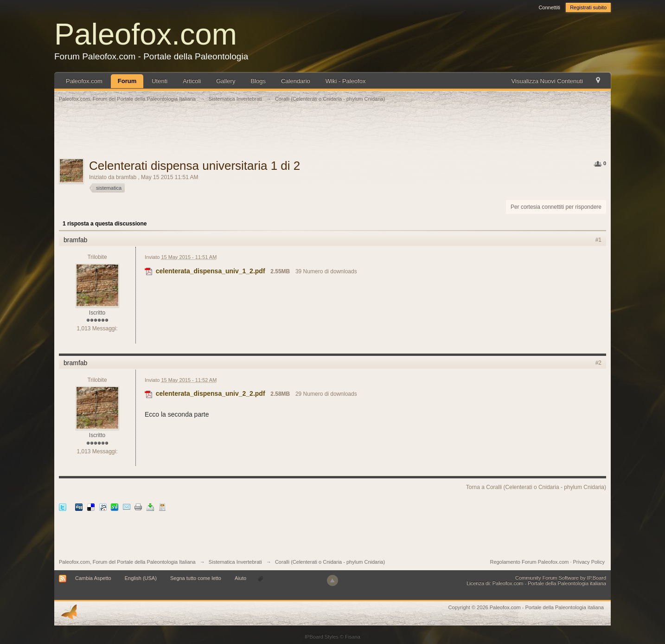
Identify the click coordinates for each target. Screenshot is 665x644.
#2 (598, 363)
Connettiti (549, 7)
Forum (127, 81)
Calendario (296, 81)
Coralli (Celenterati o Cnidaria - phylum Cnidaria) (330, 562)
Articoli (192, 81)
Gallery (226, 81)
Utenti (160, 81)
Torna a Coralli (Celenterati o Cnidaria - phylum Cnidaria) (536, 487)
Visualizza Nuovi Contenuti (547, 81)
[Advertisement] (332, 135)
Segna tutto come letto (196, 578)
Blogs (258, 81)
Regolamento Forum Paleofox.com (529, 562)
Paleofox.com (146, 34)
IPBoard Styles (322, 637)
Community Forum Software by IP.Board (561, 578)
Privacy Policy (589, 562)
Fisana (353, 637)
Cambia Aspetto (93, 578)
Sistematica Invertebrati (235, 562)
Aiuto (241, 578)
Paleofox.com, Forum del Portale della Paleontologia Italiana (127, 562)
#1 (598, 240)
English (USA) (141, 578)
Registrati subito (588, 7)
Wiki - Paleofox (346, 81)
